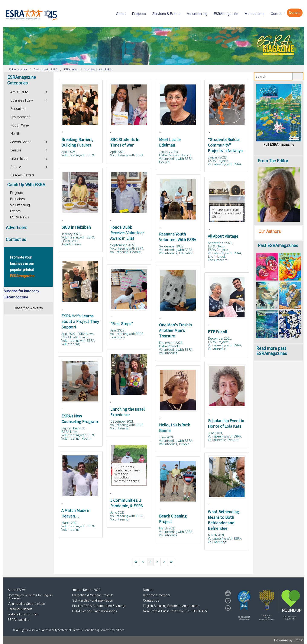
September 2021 (73, 428)
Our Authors (270, 232)
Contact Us (151, 600)
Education (186, 253)
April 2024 (117, 152)
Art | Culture (19, 92)
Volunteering (119, 252)
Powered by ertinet (112, 630)
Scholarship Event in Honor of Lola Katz (226, 423)
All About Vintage (223, 236)
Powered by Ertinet (289, 640)
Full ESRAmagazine (279, 145)
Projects (17, 193)
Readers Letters (22, 175)
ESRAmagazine (18, 620)
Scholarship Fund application (93, 600)
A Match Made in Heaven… (76, 513)
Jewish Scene (71, 244)
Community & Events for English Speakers (30, 597)
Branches (17, 199)
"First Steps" (122, 324)
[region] (153, 46)
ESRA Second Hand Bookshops (95, 611)
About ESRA (16, 590)
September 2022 (122, 245)
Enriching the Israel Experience (127, 412)
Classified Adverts (28, 308)
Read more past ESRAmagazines (272, 351)
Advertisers (17, 228)
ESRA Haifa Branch (75, 337)
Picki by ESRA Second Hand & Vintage (99, 606)
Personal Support (20, 609)
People (164, 162)
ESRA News (216, 246)
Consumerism (218, 260)
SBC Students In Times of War (125, 142)
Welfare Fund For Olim (23, 614)
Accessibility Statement (57, 630)
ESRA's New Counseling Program (80, 419)
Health (86, 438)
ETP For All (217, 332)
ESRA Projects (218, 161)
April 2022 (68, 334)
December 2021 (171, 343)
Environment (20, 117)
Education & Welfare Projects (93, 595)
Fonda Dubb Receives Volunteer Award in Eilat (127, 233)
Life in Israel (70, 241)
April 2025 (68, 152)
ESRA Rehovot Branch (175, 155)
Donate (148, 590)
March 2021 (70, 523)
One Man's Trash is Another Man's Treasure (175, 330)
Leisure (16, 150)
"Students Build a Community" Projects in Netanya (225, 145)
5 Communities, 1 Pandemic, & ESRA (126, 503)
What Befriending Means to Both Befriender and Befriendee (223, 520)
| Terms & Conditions (85, 630)
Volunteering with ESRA (78, 155)
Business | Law (22, 100)
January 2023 (168, 152)
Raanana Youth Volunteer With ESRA (177, 237)
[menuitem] (121, 14)
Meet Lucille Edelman (170, 142)
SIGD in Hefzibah (76, 227)
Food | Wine (20, 125)
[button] (244, 600)
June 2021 (215, 433)
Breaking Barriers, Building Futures (77, 142)
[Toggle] (47, 92)
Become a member (157, 595)
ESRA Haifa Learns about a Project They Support (80, 321)
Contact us (16, 240)
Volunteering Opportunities (26, 604)
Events (15, 211)
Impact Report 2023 (86, 590)
